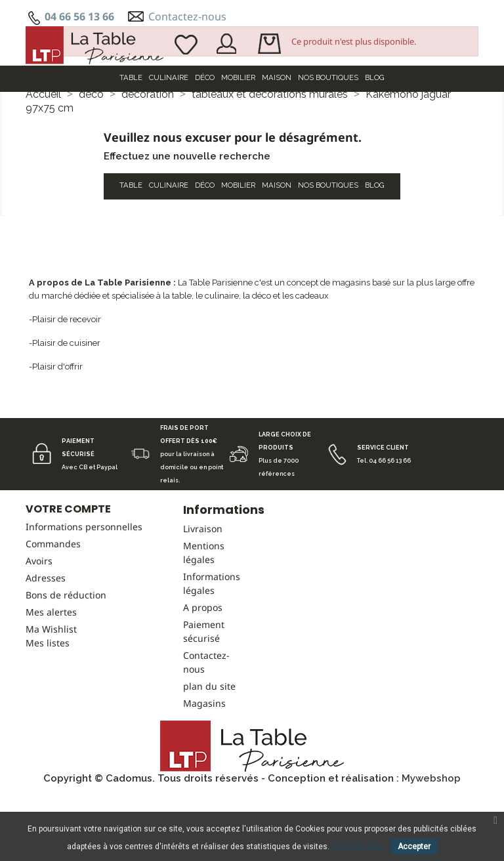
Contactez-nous (187, 16)
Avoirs (39, 626)
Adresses (46, 643)
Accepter (414, 847)
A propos (203, 673)
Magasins (204, 769)
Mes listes (48, 708)
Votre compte (68, 575)
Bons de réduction (66, 661)
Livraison (203, 594)
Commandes (53, 609)
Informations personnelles (84, 592)
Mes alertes (51, 678)
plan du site (209, 752)
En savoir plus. (358, 847)
